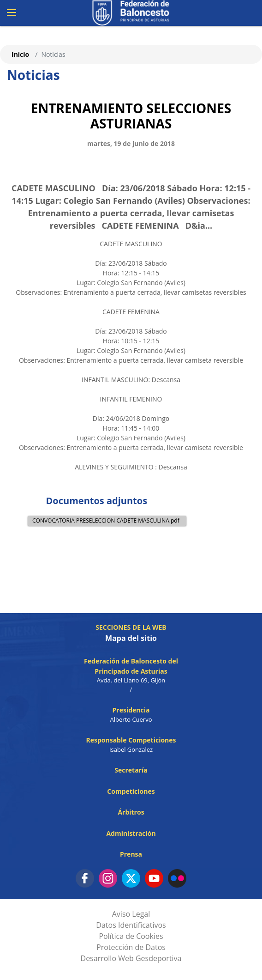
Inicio (20, 54)
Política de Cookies (131, 936)
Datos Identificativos (131, 925)
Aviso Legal (131, 914)
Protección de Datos (131, 947)
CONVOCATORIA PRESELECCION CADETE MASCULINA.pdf (106, 520)
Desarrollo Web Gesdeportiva (131, 958)
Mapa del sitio (131, 638)
